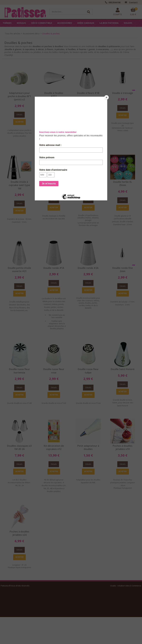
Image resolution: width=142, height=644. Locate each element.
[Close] (106, 97)
